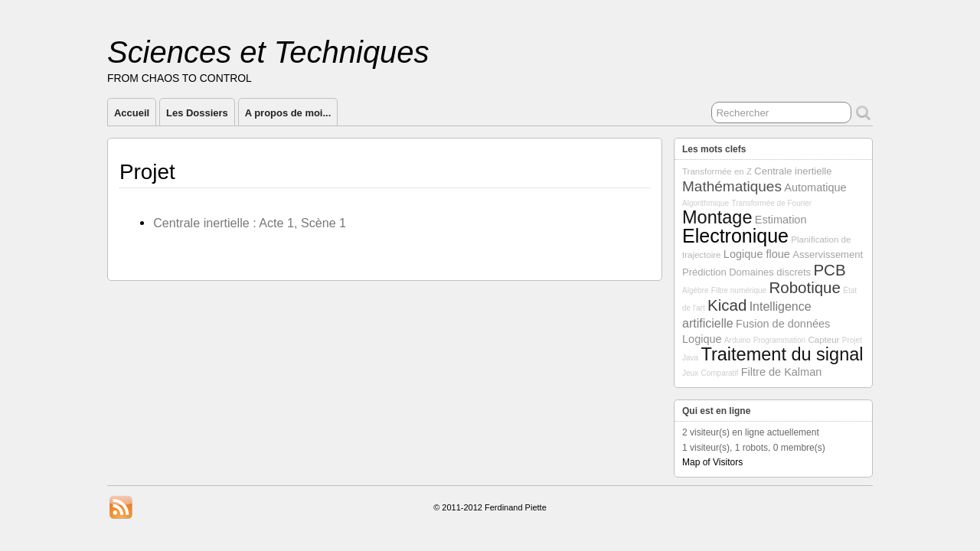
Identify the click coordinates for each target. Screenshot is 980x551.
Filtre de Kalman (782, 372)
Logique (702, 339)
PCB (829, 270)
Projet (852, 340)
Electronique (735, 236)
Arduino (737, 340)
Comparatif (719, 373)
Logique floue (757, 254)
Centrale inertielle (793, 171)
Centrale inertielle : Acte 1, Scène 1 (250, 223)
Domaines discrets (770, 272)
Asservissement (828, 254)
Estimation (781, 220)
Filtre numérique (739, 290)
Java (690, 358)
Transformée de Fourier (772, 203)
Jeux (690, 373)
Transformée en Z (717, 171)
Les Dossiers (197, 113)
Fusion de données (783, 324)
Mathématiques (732, 186)
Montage (717, 217)
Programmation (779, 340)
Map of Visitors (712, 462)
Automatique (815, 187)
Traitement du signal (782, 354)
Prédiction (704, 272)
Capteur (823, 340)
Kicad (727, 305)
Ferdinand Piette (516, 507)
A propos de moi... (288, 113)
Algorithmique (706, 203)
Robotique (804, 287)
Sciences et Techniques (268, 52)
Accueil (132, 113)
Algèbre (695, 290)
